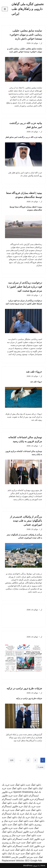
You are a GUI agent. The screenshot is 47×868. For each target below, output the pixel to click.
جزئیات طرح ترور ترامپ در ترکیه (24, 688)
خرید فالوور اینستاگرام (12, 806)
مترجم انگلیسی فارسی (22, 857)
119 (12, 760)
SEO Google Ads (33, 861)
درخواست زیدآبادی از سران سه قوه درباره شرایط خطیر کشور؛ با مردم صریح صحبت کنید (25, 287)
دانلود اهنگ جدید (34, 785)
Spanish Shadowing (23, 792)
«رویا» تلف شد (34, 372)
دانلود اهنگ (29, 824)
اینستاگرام (7, 814)
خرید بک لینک (35, 803)
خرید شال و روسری (11, 835)
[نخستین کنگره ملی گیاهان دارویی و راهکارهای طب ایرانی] (28, 9)
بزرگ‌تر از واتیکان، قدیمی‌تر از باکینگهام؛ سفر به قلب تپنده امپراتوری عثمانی (26, 521)
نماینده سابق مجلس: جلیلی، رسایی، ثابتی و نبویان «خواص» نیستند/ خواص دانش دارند (26, 35)
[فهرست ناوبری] (5, 9)
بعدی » (40, 767)
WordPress (28, 865)
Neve (43, 865)
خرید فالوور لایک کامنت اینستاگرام (18, 799)
